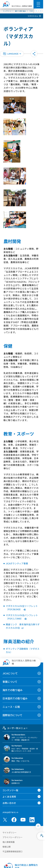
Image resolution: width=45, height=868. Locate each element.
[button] (12, 54)
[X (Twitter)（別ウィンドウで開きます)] (5, 820)
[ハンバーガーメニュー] (38, 3)
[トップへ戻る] (38, 826)
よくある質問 (9, 797)
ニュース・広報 (11, 707)
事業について (10, 682)
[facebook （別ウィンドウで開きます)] (14, 820)
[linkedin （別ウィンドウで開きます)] (32, 820)
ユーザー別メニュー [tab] (15, 728)
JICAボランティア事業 (17, 563)
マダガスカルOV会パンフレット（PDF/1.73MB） (22, 617)
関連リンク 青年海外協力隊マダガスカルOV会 (23, 626)
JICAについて (10, 673)
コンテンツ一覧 (10, 790)
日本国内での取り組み (15, 698)
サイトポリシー (9, 832)
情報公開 (6, 847)
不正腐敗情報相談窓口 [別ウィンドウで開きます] (12, 851)
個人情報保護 (8, 842)
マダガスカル (33, 16)
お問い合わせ (9, 803)
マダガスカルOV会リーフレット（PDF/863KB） (22, 608)
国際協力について (12, 715)
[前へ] (37, 11)
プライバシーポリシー (12, 837)
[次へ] (41, 11)
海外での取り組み (12, 690)
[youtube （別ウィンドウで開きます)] (23, 820)
